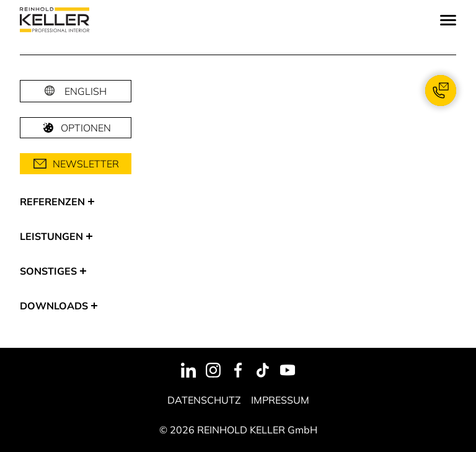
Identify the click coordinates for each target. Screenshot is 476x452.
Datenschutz (204, 400)
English (86, 91)
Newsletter (76, 164)
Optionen (76, 128)
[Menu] (448, 20)
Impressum (280, 400)
